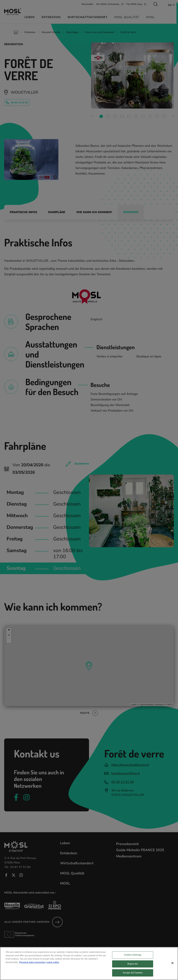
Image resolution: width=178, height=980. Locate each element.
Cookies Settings (133, 958)
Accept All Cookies (133, 975)
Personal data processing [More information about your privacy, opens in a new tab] (32, 965)
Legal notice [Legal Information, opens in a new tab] (53, 965)
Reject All (133, 966)
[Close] (172, 966)
